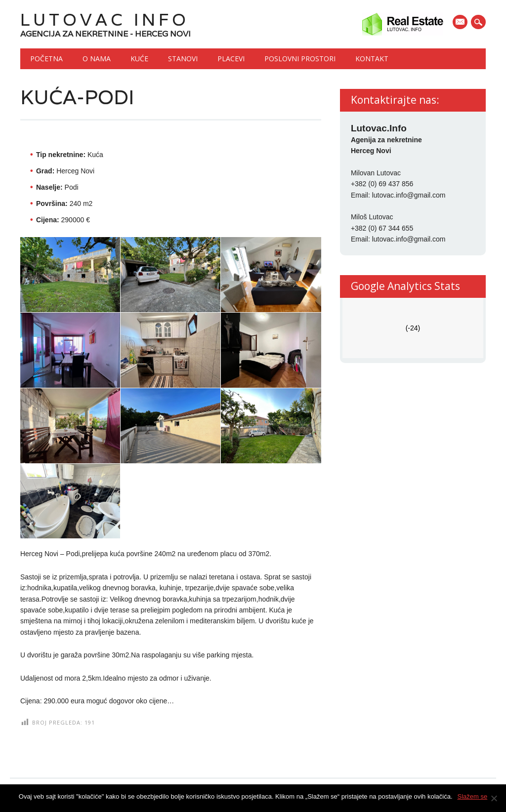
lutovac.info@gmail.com (409, 195)
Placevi (231, 59)
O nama (97, 59)
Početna (46, 59)
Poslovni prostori (300, 59)
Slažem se (473, 796)
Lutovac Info (105, 20)
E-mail (461, 23)
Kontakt (372, 59)
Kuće (139, 59)
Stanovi (183, 59)
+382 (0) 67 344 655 (382, 228)
